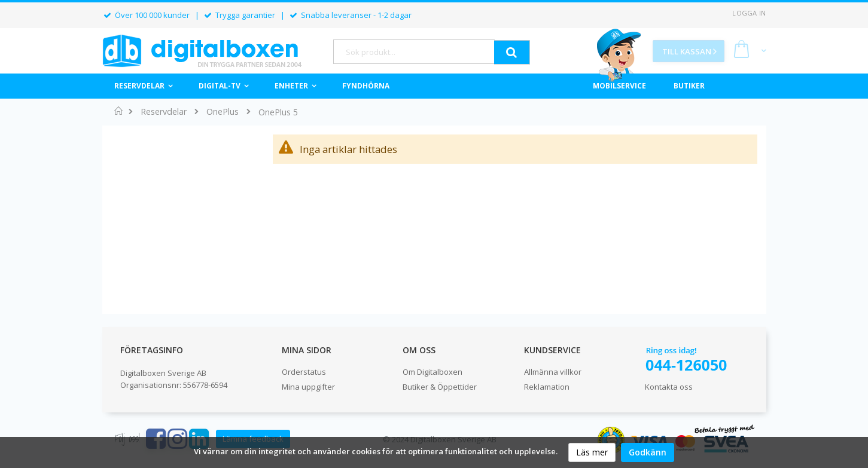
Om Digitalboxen (433, 372)
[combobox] (414, 52)
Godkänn (648, 452)
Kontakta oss (669, 387)
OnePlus (223, 112)
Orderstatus (304, 372)
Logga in (749, 13)
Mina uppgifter (308, 387)
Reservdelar (164, 112)
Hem (119, 111)
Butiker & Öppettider (440, 387)
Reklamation (547, 387)
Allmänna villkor (553, 372)
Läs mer (592, 452)
